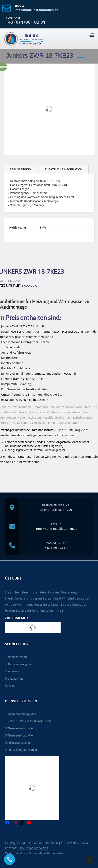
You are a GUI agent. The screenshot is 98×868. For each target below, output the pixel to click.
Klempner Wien (17, 657)
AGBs (11, 686)
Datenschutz (15, 679)
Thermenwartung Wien (22, 714)
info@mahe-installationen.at (56, 529)
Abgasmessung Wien (21, 664)
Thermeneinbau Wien (21, 735)
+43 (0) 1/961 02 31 (26, 22)
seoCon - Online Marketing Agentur (40, 853)
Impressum (14, 671)
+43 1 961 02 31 (56, 547)
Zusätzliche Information (64, 169)
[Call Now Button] (10, 859)
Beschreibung (20, 169)
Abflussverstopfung (19, 743)
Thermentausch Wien (21, 728)
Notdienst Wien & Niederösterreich (29, 721)
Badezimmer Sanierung (22, 750)
